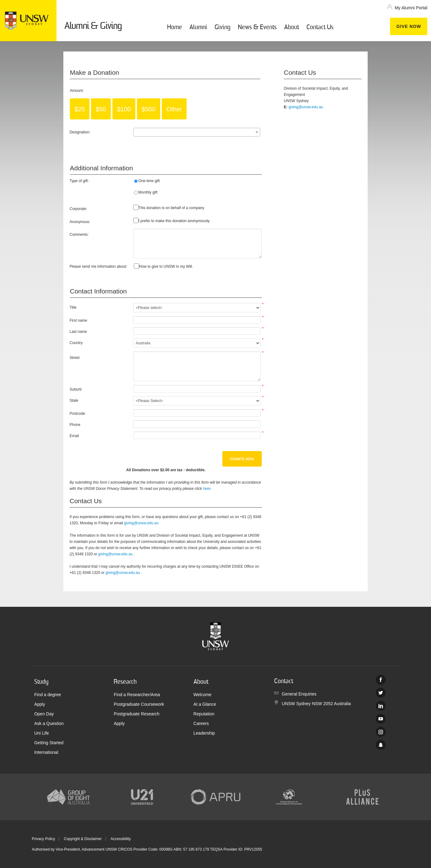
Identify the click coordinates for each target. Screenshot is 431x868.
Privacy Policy (44, 839)
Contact (284, 682)
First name (78, 320)
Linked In (381, 706)
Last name (78, 332)
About (292, 28)
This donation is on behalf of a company (171, 208)
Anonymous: (80, 222)
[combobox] (197, 132)
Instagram (381, 732)
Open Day (44, 714)
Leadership (204, 733)
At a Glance (205, 704)
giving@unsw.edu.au (141, 523)
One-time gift (149, 181)
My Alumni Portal (411, 8)
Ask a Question (49, 723)
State (74, 400)
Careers (201, 723)
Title (73, 307)
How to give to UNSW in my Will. (166, 266)
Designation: (80, 132)
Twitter (381, 693)
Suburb (76, 389)
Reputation (204, 714)
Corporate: (78, 209)
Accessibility (121, 839)
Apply (40, 704)
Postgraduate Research (136, 714)
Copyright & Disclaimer (83, 839)
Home (175, 28)
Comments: (79, 235)
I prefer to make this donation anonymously (174, 221)
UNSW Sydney (381, 745)
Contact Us (320, 28)
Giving (222, 28)
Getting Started (49, 743)
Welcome (202, 695)
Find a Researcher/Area (137, 695)
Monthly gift (148, 192)
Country (76, 343)
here (207, 489)
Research (125, 682)
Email (74, 436)
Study (41, 682)
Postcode (77, 414)
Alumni (198, 28)
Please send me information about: (98, 266)
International (46, 752)
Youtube (381, 719)
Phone (75, 425)
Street (75, 358)
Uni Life (41, 733)
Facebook (381, 680)
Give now (409, 26)
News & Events (257, 28)
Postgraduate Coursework (139, 704)
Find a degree (48, 695)
